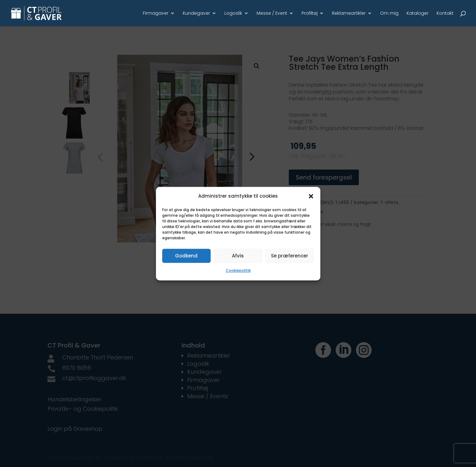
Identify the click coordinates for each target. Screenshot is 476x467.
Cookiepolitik (238, 271)
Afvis (238, 256)
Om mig (389, 14)
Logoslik (233, 14)
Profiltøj (310, 14)
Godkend (186, 256)
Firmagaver (156, 14)
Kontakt (445, 14)
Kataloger (418, 14)
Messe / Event (272, 14)
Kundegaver (196, 14)
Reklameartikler (349, 14)
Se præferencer (290, 256)
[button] (311, 196)
